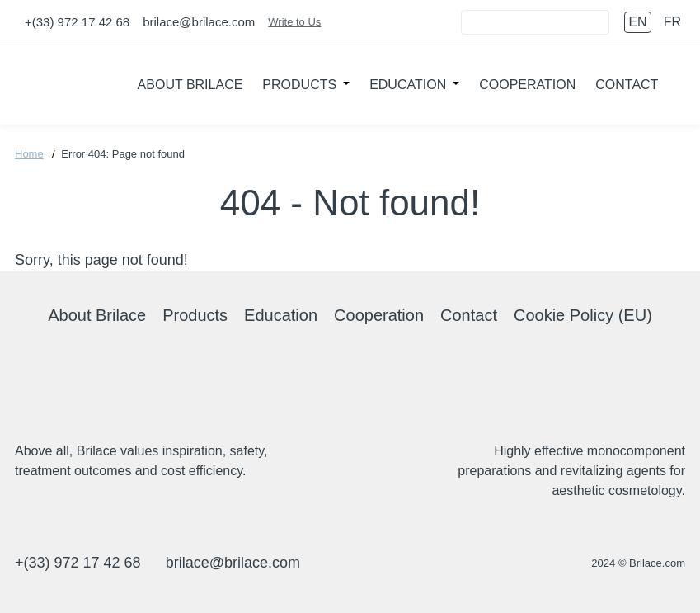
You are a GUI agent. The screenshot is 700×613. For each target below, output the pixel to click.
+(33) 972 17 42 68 (77, 22)
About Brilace (190, 85)
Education (408, 85)
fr (672, 22)
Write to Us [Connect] (294, 22)
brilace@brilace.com (199, 22)
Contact (627, 85)
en (637, 22)
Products (299, 85)
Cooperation (527, 85)
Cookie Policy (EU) (583, 315)
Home (29, 154)
